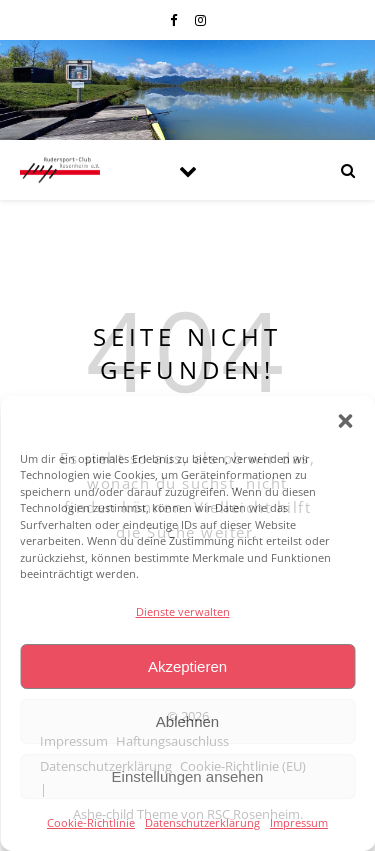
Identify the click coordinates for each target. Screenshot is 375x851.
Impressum (299, 822)
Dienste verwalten (183, 611)
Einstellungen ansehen (188, 776)
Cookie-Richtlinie (91, 822)
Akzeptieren (187, 666)
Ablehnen (187, 721)
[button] (345, 421)
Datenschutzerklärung (202, 822)
